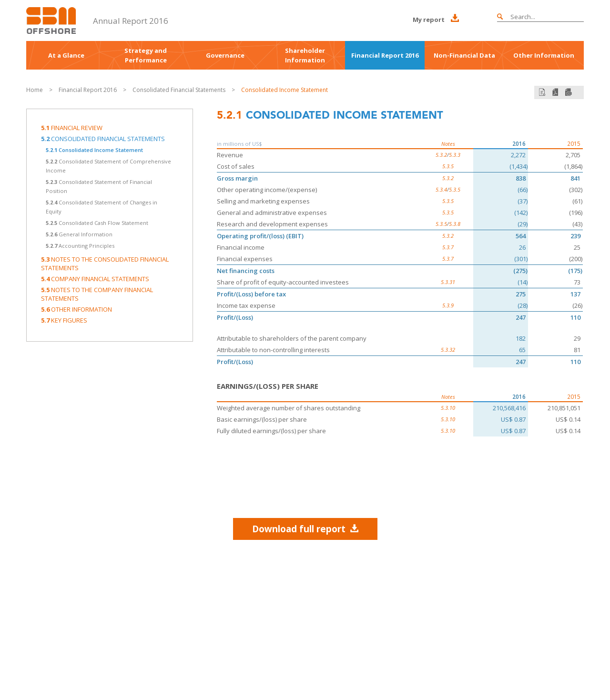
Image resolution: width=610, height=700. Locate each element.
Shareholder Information (305, 55)
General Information (79, 234)
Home (35, 90)
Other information (76, 309)
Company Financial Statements (95, 279)
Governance (225, 55)
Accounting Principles (80, 246)
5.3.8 (455, 224)
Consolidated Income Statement (285, 90)
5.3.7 (448, 247)
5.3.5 (448, 166)
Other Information (544, 55)
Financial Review (72, 128)
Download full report (305, 529)
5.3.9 (448, 305)
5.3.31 (448, 282)
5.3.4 (441, 189)
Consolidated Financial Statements (180, 90)
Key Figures (64, 320)
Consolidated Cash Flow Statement (97, 223)
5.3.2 (441, 155)
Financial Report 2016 (385, 55)
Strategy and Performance (146, 55)
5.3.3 (455, 155)
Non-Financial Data (464, 55)
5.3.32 (448, 350)
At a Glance (66, 55)
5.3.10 (448, 408)
